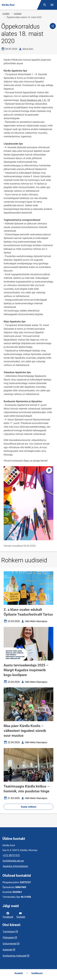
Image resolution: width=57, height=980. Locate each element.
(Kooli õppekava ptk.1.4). (35, 100)
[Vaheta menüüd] (52, 5)
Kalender (7, 950)
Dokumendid (10, 944)
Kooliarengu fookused (15, 956)
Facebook (8, 915)
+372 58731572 (11, 855)
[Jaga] (53, 26)
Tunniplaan (9, 932)
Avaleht (6, 14)
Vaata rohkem (29, 807)
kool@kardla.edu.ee (13, 861)
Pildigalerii (8, 938)
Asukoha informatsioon (15, 866)
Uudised (18, 14)
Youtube (21, 915)
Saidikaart (37, 973)
